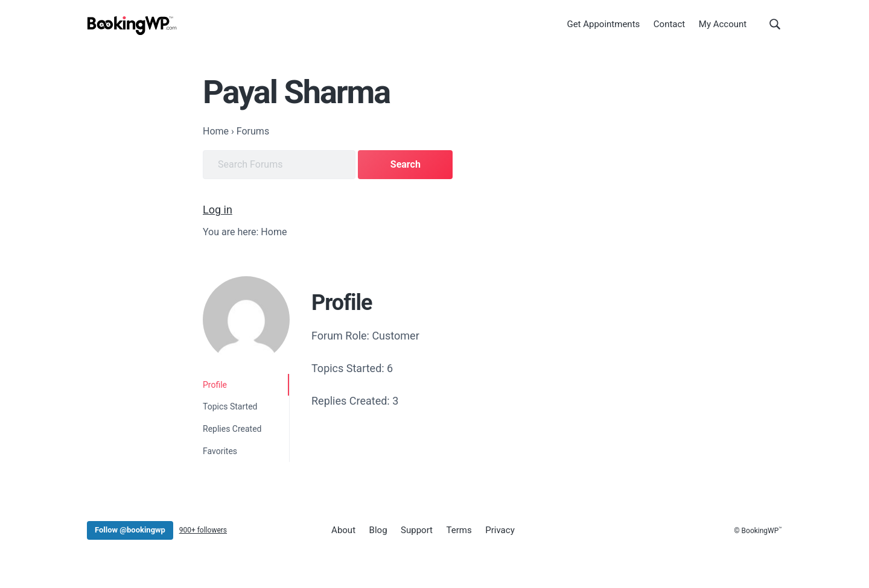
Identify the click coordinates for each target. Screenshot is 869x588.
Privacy (500, 530)
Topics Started (230, 406)
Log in (218, 210)
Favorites (220, 451)
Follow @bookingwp (130, 530)
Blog (378, 530)
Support (417, 530)
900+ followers (203, 530)
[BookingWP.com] (132, 26)
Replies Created (232, 429)
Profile (215, 385)
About (343, 530)
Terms (459, 530)
